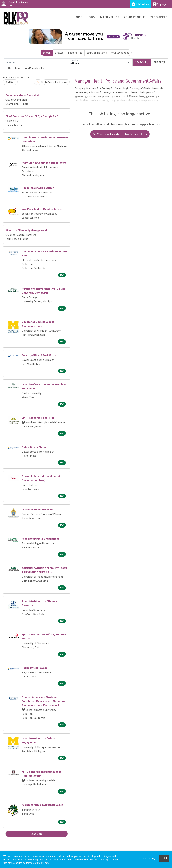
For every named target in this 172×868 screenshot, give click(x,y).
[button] (159, 62)
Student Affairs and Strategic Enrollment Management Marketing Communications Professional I (44, 701)
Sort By (9, 82)
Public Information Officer (38, 188)
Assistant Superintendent (37, 509)
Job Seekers (140, 4)
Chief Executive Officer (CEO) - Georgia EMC (32, 116)
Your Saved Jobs (120, 53)
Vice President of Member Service (42, 209)
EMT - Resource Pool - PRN (38, 418)
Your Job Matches (97, 53)
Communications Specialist (22, 95)
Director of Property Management (26, 230)
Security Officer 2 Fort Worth (39, 355)
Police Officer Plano (34, 447)
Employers (161, 4)
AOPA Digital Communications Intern (44, 163)
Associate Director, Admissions (41, 539)
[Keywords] (36, 62)
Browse (59, 53)
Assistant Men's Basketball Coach (42, 805)
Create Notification (56, 82)
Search (47, 53)
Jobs (91, 17)
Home (78, 17)
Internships (109, 17)
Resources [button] (159, 17)
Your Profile (135, 17)
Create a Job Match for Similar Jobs (120, 134)
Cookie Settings (147, 858)
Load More (37, 834)
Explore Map (75, 53)
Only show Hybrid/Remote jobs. (26, 68)
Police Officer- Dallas (35, 668)
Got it (164, 858)
